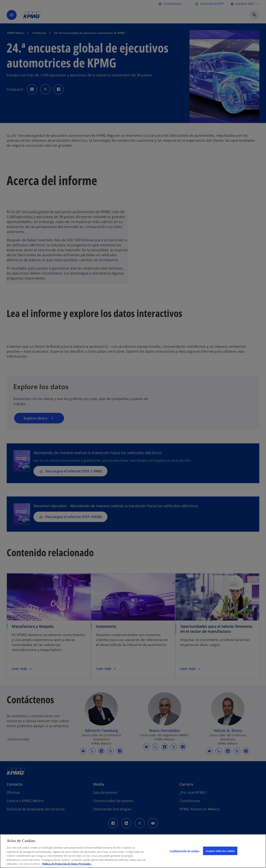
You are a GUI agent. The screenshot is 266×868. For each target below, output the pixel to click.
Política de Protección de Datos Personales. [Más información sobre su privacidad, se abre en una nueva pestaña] (67, 864)
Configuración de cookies (185, 851)
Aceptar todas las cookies (220, 851)
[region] (133, 851)
